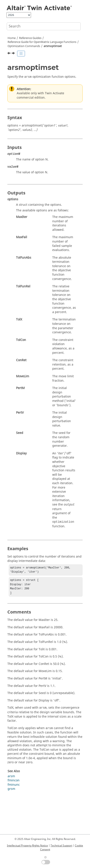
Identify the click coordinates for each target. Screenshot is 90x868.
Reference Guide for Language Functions (42, 42)
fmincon (14, 783)
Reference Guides (30, 38)
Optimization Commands (24, 46)
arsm (11, 779)
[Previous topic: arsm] (9, 54)
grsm (11, 791)
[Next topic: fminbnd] (14, 54)
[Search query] (44, 26)
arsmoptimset (53, 46)
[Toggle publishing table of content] (21, 54)
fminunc (14, 787)
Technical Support (61, 846)
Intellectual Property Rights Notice (27, 846)
